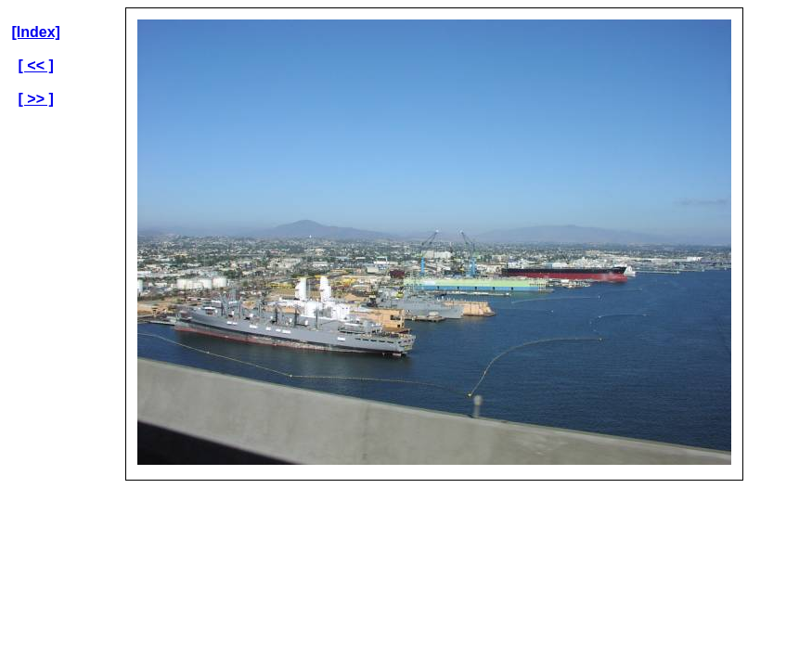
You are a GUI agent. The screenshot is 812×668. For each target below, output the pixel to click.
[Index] (35, 32)
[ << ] (36, 65)
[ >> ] (36, 99)
